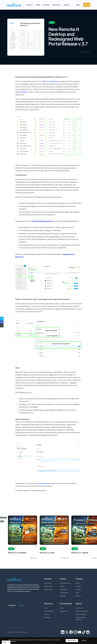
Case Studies (49, 586)
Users (62, 608)
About (78, 583)
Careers (78, 589)
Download (46, 5)
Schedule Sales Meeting (80, 619)
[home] (13, 5)
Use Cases (48, 583)
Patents (78, 596)
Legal (77, 593)
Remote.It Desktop (50, 81)
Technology (64, 593)
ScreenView (48, 589)
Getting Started (65, 583)
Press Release (49, 611)
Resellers (47, 617)
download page (43, 483)
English (5, 642)
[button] (30, 5)
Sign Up (87, 5)
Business (24, 92)
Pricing (38, 5)
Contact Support (81, 614)
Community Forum (81, 611)
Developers (64, 611)
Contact (78, 586)
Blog (46, 608)
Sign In (78, 5)
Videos (47, 614)
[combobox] (6, 642)
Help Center (80, 608)
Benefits (63, 596)
